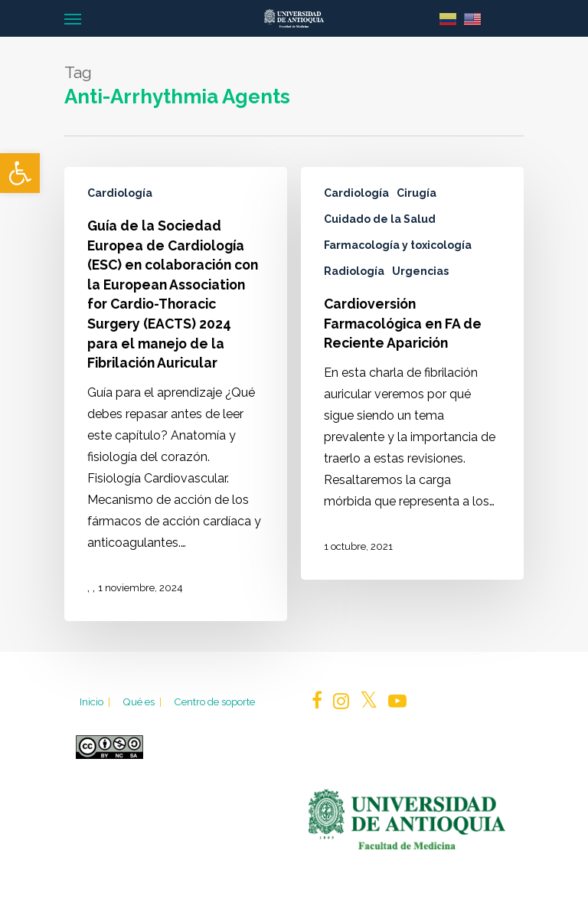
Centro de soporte (214, 702)
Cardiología (120, 193)
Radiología (354, 271)
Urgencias (420, 271)
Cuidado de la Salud (380, 219)
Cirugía (416, 193)
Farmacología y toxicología (398, 245)
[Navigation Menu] (73, 18)
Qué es (143, 702)
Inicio (96, 702)
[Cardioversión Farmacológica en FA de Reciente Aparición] (412, 373)
